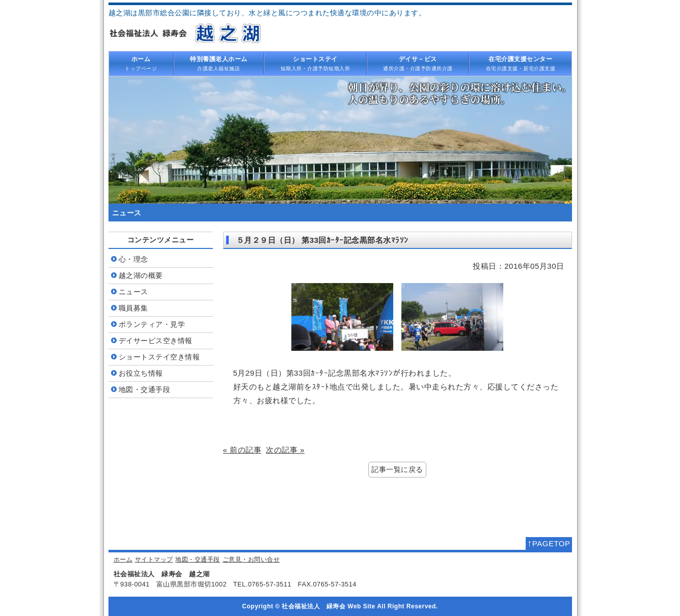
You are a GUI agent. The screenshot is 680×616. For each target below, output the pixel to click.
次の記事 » (285, 450)
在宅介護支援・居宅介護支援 (521, 63)
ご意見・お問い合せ (251, 559)
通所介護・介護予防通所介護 (418, 63)
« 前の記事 (242, 450)
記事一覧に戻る (397, 470)
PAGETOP (549, 543)
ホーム (123, 559)
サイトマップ (154, 559)
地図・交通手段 (198, 559)
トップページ (141, 63)
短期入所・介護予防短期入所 (315, 63)
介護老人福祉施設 (219, 63)
